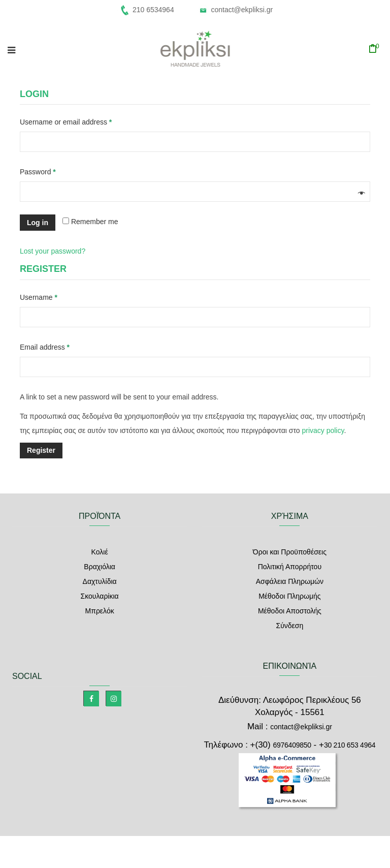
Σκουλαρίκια (100, 596)
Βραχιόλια (100, 567)
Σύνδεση (289, 626)
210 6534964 (153, 10)
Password (52, 170)
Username (53, 296)
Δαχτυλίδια (100, 581)
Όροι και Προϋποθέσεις (290, 552)
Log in (38, 223)
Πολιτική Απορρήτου (290, 567)
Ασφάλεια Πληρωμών (290, 581)
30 (350, 745)
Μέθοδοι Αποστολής (290, 611)
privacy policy (323, 430)
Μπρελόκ (100, 611)
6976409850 (292, 745)
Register (41, 450)
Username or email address (80, 120)
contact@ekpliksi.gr (242, 10)
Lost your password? (53, 251)
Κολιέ (100, 552)
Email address (59, 346)
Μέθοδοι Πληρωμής (289, 596)
